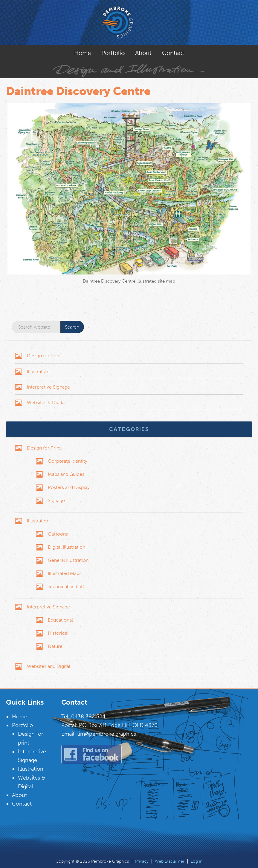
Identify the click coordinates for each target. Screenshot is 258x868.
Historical (58, 633)
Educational (60, 620)
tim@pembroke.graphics (107, 734)
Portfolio (22, 725)
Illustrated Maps (65, 573)
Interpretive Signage (48, 387)
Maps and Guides (66, 474)
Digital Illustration (67, 547)
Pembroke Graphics (129, 22)
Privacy (142, 861)
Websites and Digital (49, 666)
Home (20, 717)
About (19, 795)
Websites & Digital (46, 402)
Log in (197, 861)
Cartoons (58, 534)
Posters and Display (69, 487)
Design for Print (44, 356)
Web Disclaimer (170, 861)
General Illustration (68, 560)
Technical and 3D (66, 586)
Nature (55, 646)
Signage (56, 500)
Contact (22, 804)
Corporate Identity (68, 461)
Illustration (38, 371)
